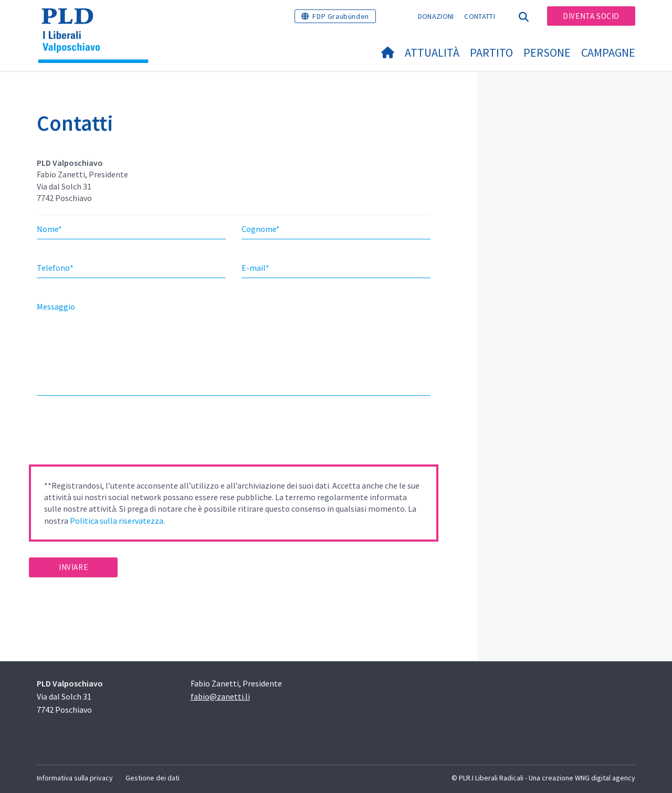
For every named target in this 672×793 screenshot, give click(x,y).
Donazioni (436, 16)
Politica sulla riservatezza (117, 521)
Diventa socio (591, 16)
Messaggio (56, 306)
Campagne (608, 52)
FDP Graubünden (340, 16)
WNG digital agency (605, 778)
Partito (491, 52)
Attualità (432, 52)
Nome (49, 229)
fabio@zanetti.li (220, 696)
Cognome (261, 229)
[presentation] (109, 433)
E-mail (255, 268)
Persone (547, 52)
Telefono (55, 268)
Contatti (479, 16)
